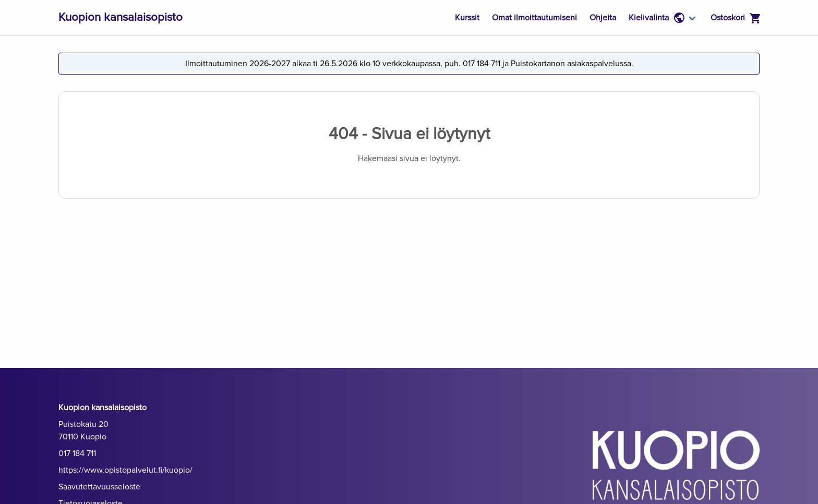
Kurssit (467, 18)
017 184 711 (77, 453)
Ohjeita (603, 18)
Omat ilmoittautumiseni (534, 18)
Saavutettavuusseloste (99, 487)
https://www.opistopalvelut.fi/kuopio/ (125, 470)
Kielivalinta (657, 18)
